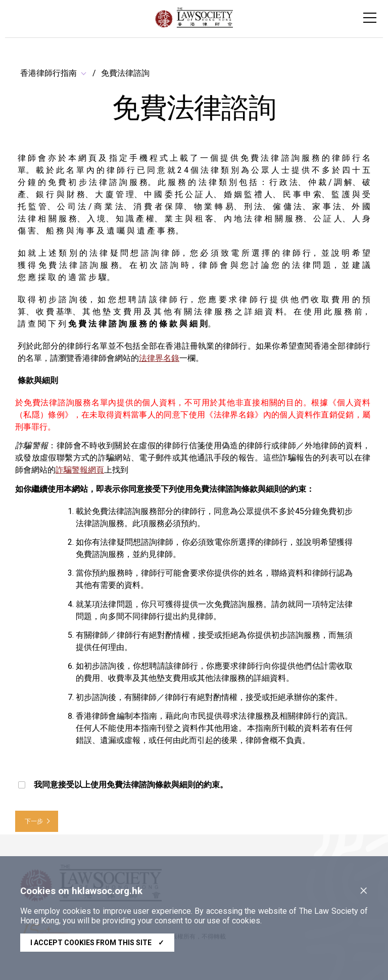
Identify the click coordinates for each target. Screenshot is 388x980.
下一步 (34, 821)
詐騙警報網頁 (80, 470)
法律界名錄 (159, 358)
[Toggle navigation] (370, 18)
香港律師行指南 (48, 73)
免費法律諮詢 (125, 73)
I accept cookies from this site (97, 943)
